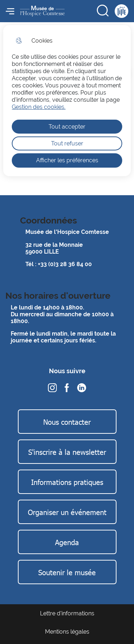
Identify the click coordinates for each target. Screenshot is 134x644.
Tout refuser (67, 143)
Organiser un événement (67, 512)
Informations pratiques (67, 482)
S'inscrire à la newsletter (67, 452)
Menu (10, 11)
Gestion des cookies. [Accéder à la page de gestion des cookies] (39, 107)
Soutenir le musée (67, 572)
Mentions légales (67, 632)
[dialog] (67, 101)
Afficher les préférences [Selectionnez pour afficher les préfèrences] (67, 160)
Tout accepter (67, 127)
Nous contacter (67, 422)
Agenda (67, 542)
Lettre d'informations (67, 613)
